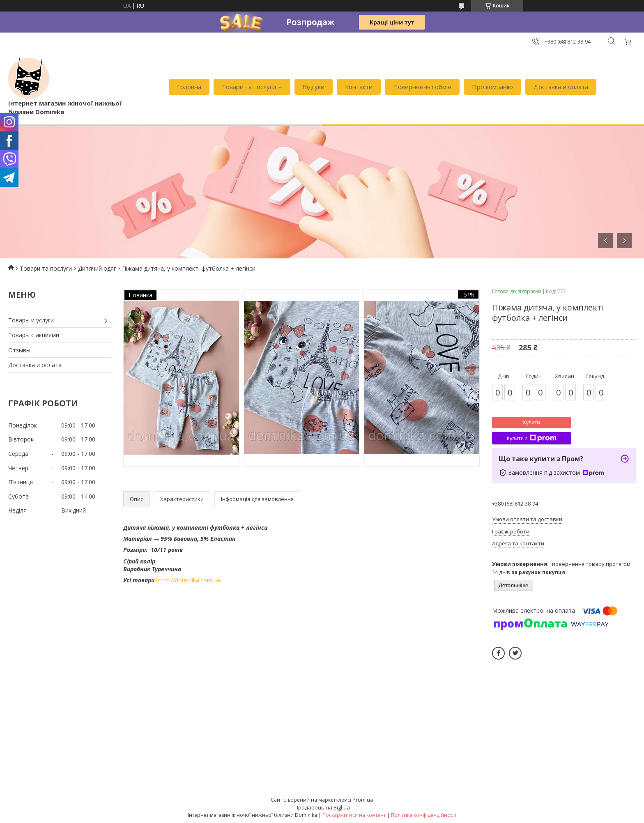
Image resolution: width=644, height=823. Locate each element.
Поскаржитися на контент (354, 815)
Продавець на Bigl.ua (322, 807)
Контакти (359, 87)
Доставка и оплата (561, 87)
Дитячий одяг (97, 268)
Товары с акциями (34, 335)
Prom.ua (363, 800)
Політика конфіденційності (424, 815)
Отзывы (19, 350)
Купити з (531, 438)
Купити (531, 422)
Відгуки (314, 87)
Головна (189, 87)
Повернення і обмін (422, 87)
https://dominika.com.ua (188, 580)
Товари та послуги (249, 87)
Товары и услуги (31, 320)
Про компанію (492, 87)
